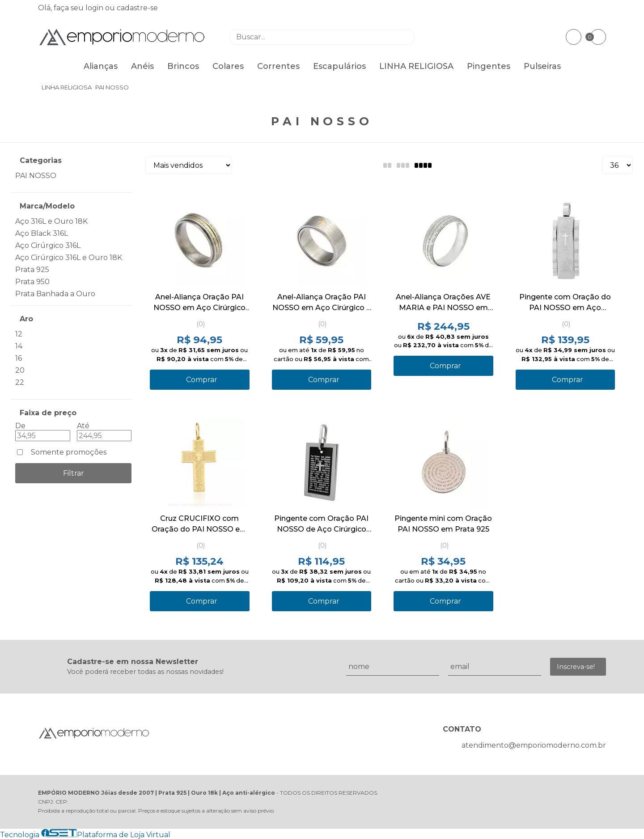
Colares (228, 66)
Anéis (142, 66)
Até (83, 426)
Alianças (101, 66)
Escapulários (339, 66)
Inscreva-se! (576, 667)
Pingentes (489, 66)
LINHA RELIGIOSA (416, 66)
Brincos (183, 66)
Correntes (278, 66)
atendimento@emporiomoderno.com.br (534, 745)
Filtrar (74, 473)
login (95, 8)
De (20, 426)
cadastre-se (137, 8)
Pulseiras (542, 66)
